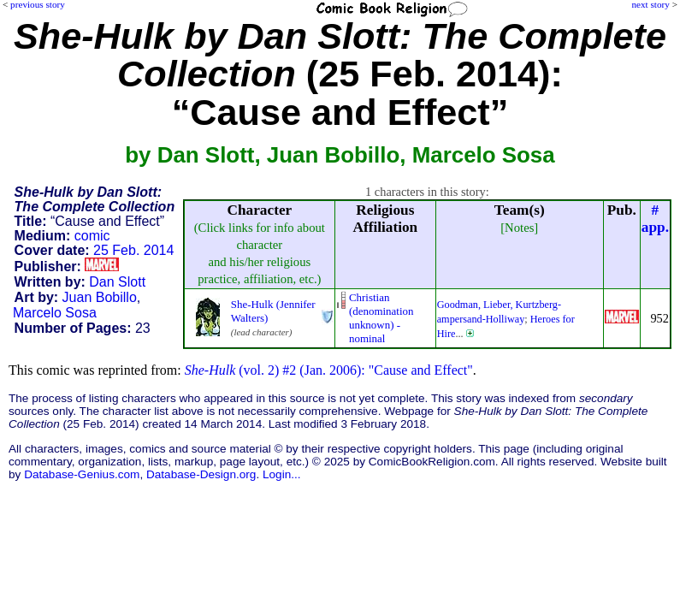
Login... (282, 474)
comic (92, 236)
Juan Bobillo (100, 297)
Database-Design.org (201, 474)
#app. (655, 219)
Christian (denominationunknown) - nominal (381, 318)
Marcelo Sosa (55, 313)
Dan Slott (117, 282)
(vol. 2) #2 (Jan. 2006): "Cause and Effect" (329, 370)
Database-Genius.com (82, 474)
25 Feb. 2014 (133, 250)
